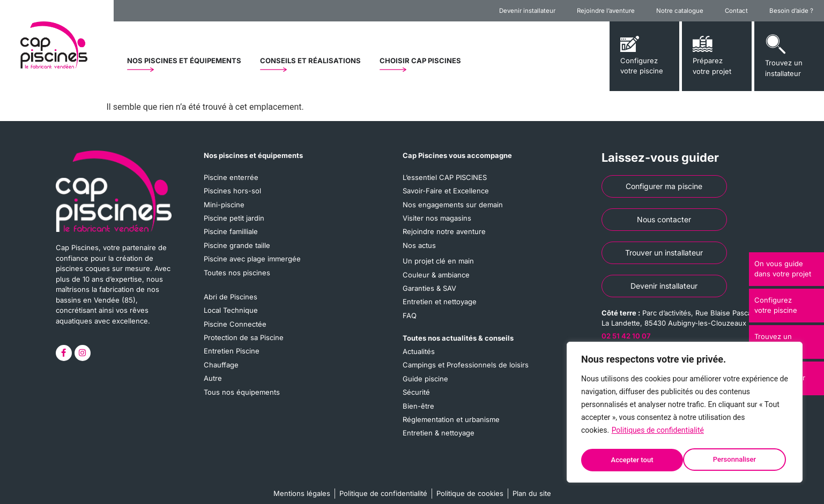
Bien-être (418, 390)
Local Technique (231, 300)
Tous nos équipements (242, 376)
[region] (685, 414)
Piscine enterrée (231, 177)
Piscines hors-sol (232, 189)
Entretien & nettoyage (439, 415)
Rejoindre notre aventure (444, 227)
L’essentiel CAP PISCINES (445, 177)
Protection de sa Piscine (244, 326)
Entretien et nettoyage (440, 292)
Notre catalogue (680, 11)
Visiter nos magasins (437, 214)
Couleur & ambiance (436, 267)
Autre (213, 364)
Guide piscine (425, 365)
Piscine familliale (231, 227)
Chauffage (221, 351)
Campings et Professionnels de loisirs (466, 352)
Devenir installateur (527, 11)
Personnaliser (632, 460)
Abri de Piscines (231, 288)
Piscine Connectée (235, 313)
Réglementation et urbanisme (451, 403)
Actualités (419, 340)
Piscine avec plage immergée (252, 252)
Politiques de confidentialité (658, 434)
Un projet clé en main (438, 254)
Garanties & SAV (429, 280)
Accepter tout (738, 460)
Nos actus (419, 239)
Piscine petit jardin (234, 214)
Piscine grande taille (237, 239)
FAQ (410, 305)
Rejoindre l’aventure (606, 11)
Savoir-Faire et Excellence (446, 189)
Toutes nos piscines (237, 265)
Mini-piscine (224, 202)
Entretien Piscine (232, 338)
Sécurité (416, 378)
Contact (736, 11)
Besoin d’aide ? (791, 11)
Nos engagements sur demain (453, 202)
